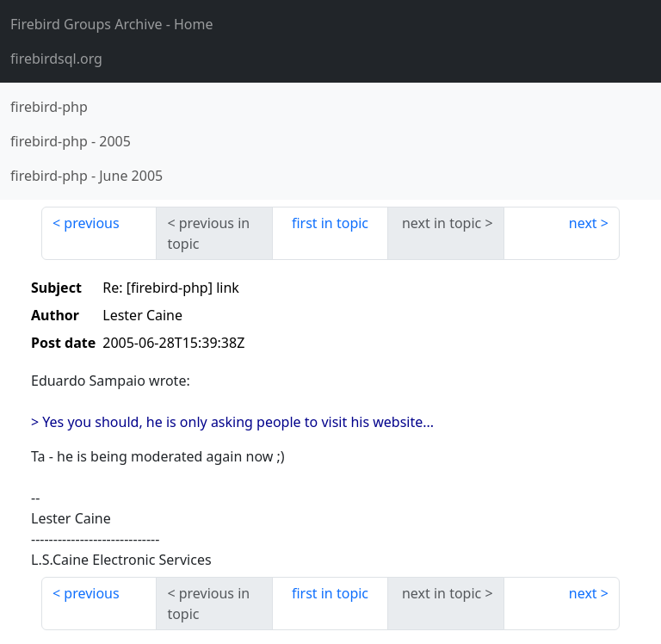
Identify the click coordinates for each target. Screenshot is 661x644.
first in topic (330, 223)
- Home (112, 24)
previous (91, 223)
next (583, 223)
